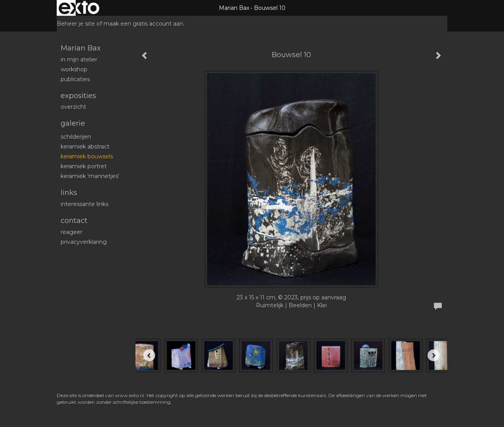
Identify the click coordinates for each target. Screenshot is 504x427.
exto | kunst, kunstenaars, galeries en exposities (79, 8)
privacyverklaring (84, 242)
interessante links (84, 204)
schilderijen (76, 137)
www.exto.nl (130, 395)
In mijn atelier (79, 59)
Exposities (78, 96)
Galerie (73, 123)
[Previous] (149, 355)
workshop (74, 69)
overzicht (73, 107)
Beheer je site (76, 24)
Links (69, 193)
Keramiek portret (84, 166)
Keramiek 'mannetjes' (90, 176)
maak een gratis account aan (143, 24)
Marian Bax (234, 8)
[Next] (434, 355)
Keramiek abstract (85, 147)
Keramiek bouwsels (87, 156)
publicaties (75, 79)
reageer (71, 232)
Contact (74, 221)
